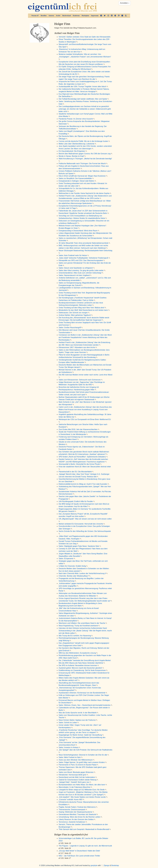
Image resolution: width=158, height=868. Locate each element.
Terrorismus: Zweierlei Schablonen (73, 822)
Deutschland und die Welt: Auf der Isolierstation (78, 777)
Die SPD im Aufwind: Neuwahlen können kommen (79, 665)
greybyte (94, 865)
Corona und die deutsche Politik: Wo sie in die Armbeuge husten (84, 141)
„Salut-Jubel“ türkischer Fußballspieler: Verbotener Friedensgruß (84, 258)
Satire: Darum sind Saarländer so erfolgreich (77, 268)
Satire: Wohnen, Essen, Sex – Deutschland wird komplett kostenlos (85, 705)
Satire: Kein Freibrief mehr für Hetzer (74, 255)
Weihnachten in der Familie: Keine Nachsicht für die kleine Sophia (85, 193)
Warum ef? (35, 16)
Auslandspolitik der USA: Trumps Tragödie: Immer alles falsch (83, 87)
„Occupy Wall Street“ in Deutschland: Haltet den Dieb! (79, 851)
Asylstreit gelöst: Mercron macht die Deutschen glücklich (81, 668)
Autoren (51, 16)
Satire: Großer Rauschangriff (71, 328)
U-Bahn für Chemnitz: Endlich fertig (73, 566)
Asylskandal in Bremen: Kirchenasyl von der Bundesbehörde (83, 693)
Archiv (58, 16)
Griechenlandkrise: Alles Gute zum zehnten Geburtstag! (81, 273)
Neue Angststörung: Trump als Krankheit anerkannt (79, 626)
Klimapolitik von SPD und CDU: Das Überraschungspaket (82, 260)
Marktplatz (85, 16)
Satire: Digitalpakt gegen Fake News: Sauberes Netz (80, 546)
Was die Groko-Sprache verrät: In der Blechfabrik (78, 713)
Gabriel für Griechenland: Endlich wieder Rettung (78, 780)
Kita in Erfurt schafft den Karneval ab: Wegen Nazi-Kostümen (83, 176)
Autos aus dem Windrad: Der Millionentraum (77, 760)
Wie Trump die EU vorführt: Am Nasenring (76, 636)
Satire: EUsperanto (67, 559)
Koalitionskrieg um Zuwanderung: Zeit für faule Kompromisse (83, 670)
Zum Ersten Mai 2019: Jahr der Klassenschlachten (79, 429)
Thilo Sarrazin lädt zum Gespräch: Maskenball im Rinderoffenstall (85, 829)
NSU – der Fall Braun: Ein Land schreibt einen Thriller (79, 856)
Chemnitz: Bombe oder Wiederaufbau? (75, 576)
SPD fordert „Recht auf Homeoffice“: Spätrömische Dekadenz (83, 457)
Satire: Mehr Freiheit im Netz (71, 757)
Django (106, 865)
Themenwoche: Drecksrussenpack (73, 810)
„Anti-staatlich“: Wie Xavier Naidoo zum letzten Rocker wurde (83, 797)
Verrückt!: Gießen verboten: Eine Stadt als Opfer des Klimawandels (85, 37)
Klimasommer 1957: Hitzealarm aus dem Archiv (78, 347)
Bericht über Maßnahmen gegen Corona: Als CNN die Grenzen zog (85, 154)
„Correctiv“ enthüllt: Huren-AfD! (71, 800)
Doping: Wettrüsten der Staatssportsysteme (76, 812)
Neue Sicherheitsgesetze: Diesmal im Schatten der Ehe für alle (84, 755)
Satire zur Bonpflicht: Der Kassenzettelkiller (76, 178)
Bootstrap (115, 865)
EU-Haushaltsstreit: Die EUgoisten (73, 151)
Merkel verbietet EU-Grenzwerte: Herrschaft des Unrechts (82, 524)
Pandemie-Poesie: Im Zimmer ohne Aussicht (77, 119)
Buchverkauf (67, 16)
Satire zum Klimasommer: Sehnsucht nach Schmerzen (81, 380)
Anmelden (125, 3)
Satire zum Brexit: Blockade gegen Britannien (77, 772)
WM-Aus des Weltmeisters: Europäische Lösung (78, 653)
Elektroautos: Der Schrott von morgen (74, 313)
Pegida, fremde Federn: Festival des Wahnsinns (78, 807)
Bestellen (44, 16)
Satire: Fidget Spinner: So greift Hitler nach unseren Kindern (83, 762)
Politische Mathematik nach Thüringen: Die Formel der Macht (83, 164)
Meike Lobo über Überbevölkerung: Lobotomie (77, 144)
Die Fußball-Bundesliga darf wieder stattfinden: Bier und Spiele (84, 99)
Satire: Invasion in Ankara (69, 747)
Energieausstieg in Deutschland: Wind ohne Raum (79, 231)
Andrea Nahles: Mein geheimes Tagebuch (76, 315)
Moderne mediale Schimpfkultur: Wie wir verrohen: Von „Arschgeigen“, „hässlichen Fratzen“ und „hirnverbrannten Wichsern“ (85, 57)
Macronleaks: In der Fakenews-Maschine (75, 787)
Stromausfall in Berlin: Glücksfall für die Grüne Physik (80, 464)
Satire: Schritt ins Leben (69, 723)
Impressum (95, 16)
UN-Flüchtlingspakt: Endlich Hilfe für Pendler (77, 501)
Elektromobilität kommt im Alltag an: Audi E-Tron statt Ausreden (84, 484)
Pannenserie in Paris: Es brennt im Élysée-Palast (78, 765)
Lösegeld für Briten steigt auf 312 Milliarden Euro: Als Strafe (83, 790)
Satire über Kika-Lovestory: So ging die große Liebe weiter (82, 270)
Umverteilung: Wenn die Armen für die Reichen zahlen (80, 817)
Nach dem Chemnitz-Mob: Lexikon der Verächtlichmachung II (83, 573)
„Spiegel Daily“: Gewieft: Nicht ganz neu (75, 782)
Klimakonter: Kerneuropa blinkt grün (73, 775)
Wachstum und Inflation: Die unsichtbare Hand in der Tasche (83, 623)
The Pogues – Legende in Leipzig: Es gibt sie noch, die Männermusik (85, 846)
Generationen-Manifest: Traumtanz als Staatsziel (78, 814)
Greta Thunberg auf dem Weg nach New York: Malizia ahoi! (82, 308)
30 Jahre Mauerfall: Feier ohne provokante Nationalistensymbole (84, 243)
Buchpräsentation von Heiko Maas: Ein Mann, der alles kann (83, 785)
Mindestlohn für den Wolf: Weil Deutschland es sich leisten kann (84, 310)
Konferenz (76, 16)
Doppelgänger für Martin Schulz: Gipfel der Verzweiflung (81, 735)
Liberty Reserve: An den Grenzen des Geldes (77, 819)
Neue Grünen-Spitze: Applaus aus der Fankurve (78, 720)
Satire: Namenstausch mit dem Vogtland (75, 275)
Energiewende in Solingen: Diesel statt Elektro (77, 181)
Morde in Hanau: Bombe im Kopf (72, 156)
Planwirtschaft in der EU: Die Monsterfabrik (76, 472)
